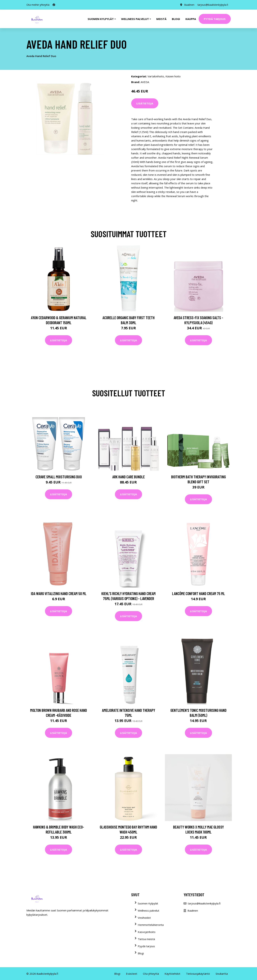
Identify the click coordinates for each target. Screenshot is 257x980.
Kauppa (191, 19)
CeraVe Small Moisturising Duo (59, 477)
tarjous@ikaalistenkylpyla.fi (212, 5)
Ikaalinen (188, 5)
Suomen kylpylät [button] (101, 19)
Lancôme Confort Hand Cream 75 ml (198, 593)
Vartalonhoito (156, 76)
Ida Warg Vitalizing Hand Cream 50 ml (59, 593)
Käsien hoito (173, 76)
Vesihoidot (144, 918)
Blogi (176, 19)
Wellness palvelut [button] (135, 19)
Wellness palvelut (148, 910)
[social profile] (54, 5)
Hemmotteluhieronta (151, 925)
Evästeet (132, 974)
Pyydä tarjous (215, 19)
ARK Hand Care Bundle (128, 477)
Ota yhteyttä (151, 974)
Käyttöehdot (172, 974)
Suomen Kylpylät (148, 903)
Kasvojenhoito (147, 932)
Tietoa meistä (146, 939)
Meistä (161, 19)
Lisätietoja (145, 103)
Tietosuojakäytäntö (198, 974)
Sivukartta (222, 974)
